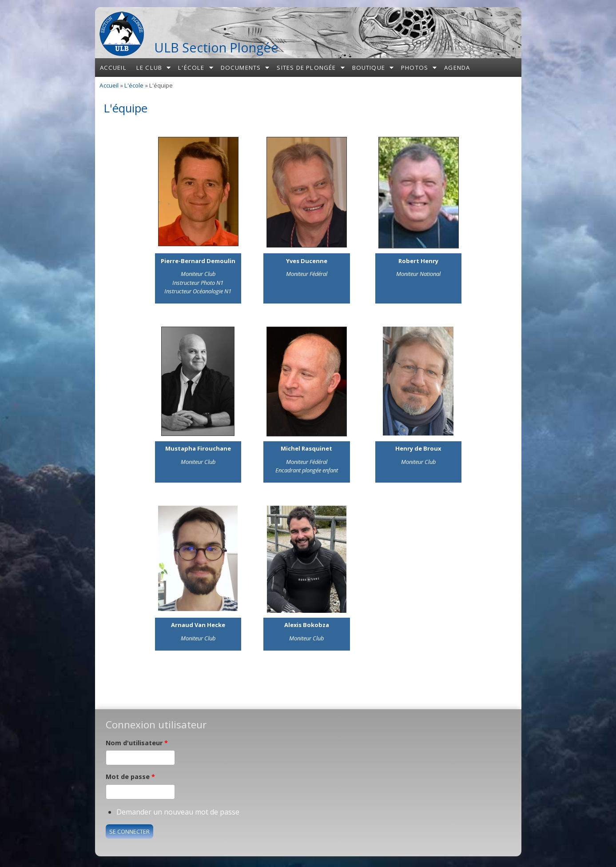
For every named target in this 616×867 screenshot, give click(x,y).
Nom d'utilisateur (137, 743)
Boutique (369, 68)
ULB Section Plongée (216, 47)
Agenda (457, 68)
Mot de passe (130, 777)
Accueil (113, 68)
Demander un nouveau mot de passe (178, 812)
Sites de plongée (306, 68)
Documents (241, 68)
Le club (149, 68)
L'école (191, 68)
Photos (415, 68)
